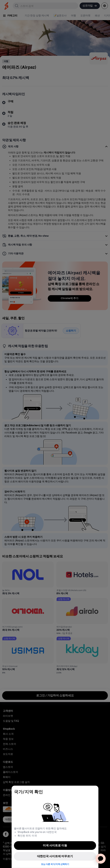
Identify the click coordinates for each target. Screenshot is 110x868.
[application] (101, 859)
